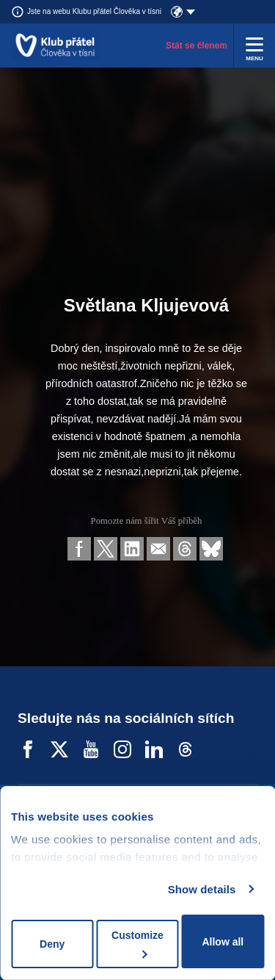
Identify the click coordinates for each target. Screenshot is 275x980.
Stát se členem (197, 46)
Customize (137, 944)
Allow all (223, 942)
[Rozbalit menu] (254, 46)
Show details (202, 889)
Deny (52, 944)
